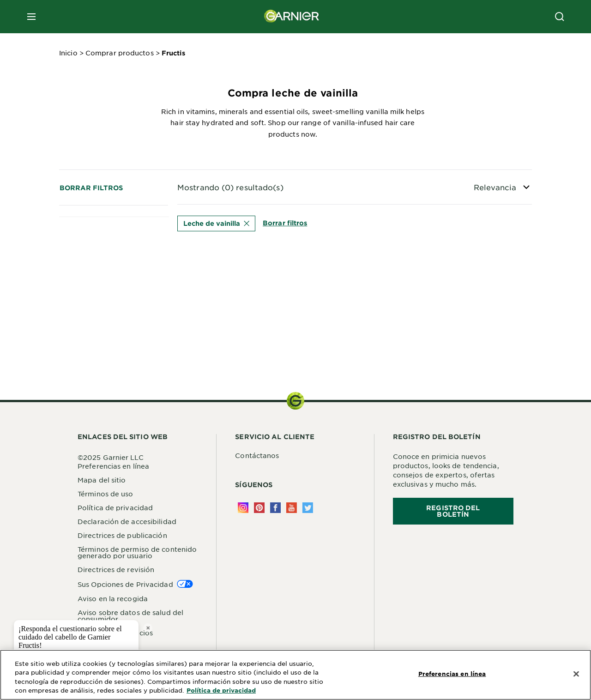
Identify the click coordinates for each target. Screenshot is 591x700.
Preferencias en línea (113, 466)
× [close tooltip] (148, 628)
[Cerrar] (576, 674)
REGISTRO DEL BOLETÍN (453, 511)
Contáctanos (257, 455)
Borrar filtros (91, 188)
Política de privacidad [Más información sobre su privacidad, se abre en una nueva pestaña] (221, 690)
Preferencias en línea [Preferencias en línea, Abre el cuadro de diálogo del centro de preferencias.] (452, 674)
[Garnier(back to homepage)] (292, 17)
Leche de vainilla (216, 223)
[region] (295, 675)
